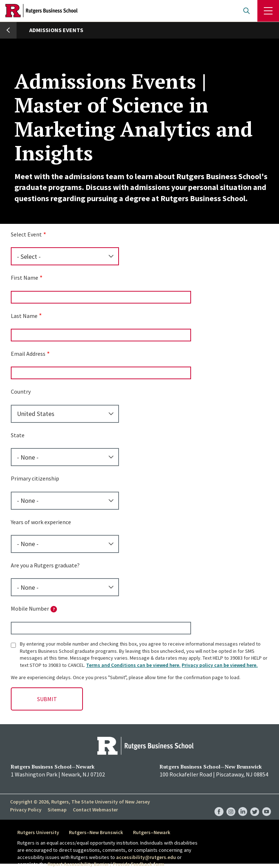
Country (21, 391)
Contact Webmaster (95, 810)
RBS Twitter (255, 804)
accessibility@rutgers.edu (146, 857)
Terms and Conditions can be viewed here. (133, 665)
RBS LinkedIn (243, 804)
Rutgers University (38, 832)
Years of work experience (41, 522)
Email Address (28, 354)
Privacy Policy (26, 810)
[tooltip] (54, 609)
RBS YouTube (267, 804)
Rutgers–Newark (152, 832)
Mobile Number (34, 609)
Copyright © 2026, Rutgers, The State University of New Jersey (80, 802)
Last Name (24, 316)
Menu (268, 11)
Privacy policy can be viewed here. (220, 665)
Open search (247, 11)
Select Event (26, 234)
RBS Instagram (231, 804)
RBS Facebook (219, 804)
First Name (25, 278)
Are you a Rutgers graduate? (45, 565)
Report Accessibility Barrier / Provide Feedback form (106, 864)
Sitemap (57, 810)
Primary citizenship (35, 478)
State (18, 435)
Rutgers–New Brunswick (96, 832)
